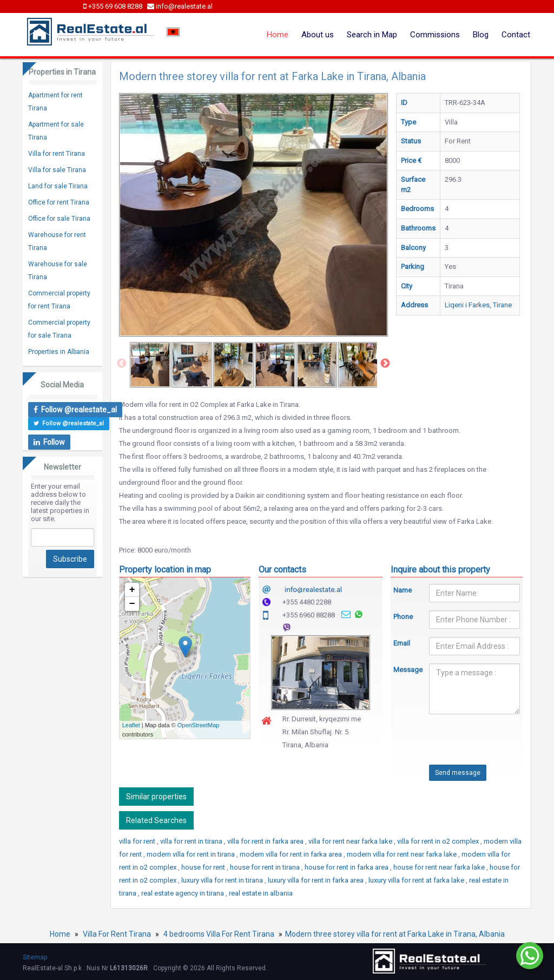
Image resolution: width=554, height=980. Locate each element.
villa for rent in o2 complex (439, 841)
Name (403, 590)
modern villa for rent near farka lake (403, 854)
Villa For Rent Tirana (117, 934)
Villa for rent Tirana (57, 154)
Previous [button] (122, 364)
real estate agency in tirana (183, 893)
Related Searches (156, 820)
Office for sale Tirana (59, 219)
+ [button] (132, 590)
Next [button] (385, 364)
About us (318, 35)
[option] (150, 365)
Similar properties (156, 797)
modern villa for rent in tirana (192, 854)
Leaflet (131, 725)
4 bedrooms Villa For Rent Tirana (219, 934)
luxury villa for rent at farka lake (417, 880)
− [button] (132, 604)
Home (278, 35)
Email (402, 643)
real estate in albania (261, 893)
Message (403, 670)
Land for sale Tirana (58, 186)
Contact (516, 35)
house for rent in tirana (266, 867)
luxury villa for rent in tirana (223, 880)
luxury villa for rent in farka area (316, 880)
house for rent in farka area (347, 867)
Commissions (435, 35)
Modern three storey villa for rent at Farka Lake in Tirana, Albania (395, 934)
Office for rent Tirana (59, 202)
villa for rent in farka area (266, 841)
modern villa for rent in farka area (292, 854)
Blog (481, 35)
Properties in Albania (59, 352)
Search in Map (372, 35)
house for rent (204, 867)
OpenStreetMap (199, 725)
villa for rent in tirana (192, 841)
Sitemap (35, 957)
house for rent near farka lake (440, 867)
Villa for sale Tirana (57, 170)
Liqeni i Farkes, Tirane (478, 305)
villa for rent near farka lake (351, 841)
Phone (403, 617)
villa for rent (138, 841)
